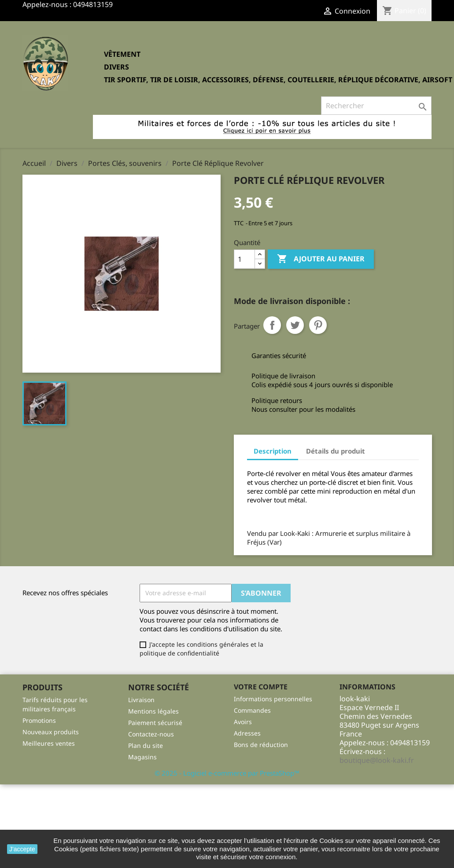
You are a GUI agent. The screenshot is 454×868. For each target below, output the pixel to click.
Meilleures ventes (49, 743)
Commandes (252, 710)
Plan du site (146, 745)
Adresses (247, 733)
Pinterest (318, 325)
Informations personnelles (273, 699)
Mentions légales (153, 711)
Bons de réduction (261, 745)
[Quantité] (244, 259)
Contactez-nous (151, 734)
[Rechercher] (376, 106)
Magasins (142, 757)
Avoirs (243, 722)
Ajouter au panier (321, 259)
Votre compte (261, 687)
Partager (272, 325)
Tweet (295, 325)
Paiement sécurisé (155, 723)
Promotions (39, 720)
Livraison (141, 700)
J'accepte (22, 849)
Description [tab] (273, 451)
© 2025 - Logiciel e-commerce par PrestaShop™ (227, 773)
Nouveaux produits (51, 732)
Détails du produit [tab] (336, 451)
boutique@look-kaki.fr (377, 760)
